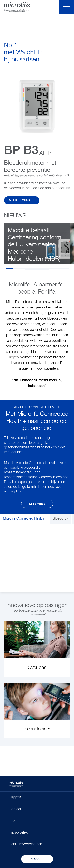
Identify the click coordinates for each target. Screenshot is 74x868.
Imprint (14, 821)
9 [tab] (29, 270)
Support (15, 797)
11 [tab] (45, 270)
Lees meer (37, 504)
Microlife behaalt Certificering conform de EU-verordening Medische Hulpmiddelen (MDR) (35, 245)
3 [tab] (25, 269)
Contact (15, 809)
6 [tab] (49, 269)
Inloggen (37, 859)
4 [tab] (33, 269)
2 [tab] (17, 269)
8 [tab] (65, 269)
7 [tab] (57, 269)
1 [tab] (9, 269)
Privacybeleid (19, 833)
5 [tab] (41, 269)
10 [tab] (37, 270)
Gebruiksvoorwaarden (26, 844)
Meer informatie (22, 200)
